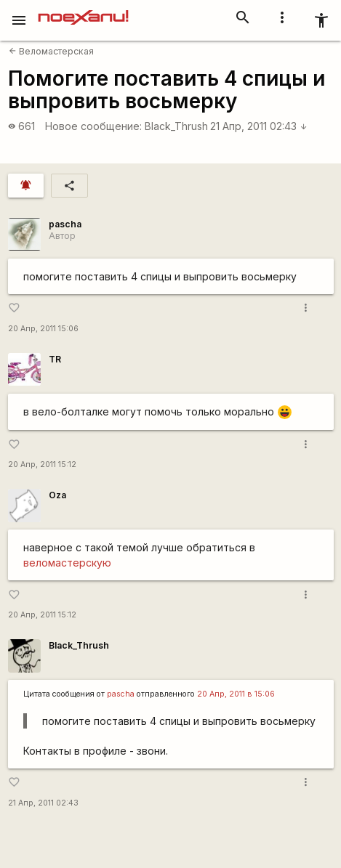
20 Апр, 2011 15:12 (42, 465)
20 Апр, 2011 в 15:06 (236, 694)
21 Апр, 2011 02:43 (259, 126)
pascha (65, 224)
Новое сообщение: (93, 126)
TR (55, 359)
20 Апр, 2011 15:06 (43, 329)
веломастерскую (67, 563)
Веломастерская (51, 51)
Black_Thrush (176, 126)
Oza (57, 495)
